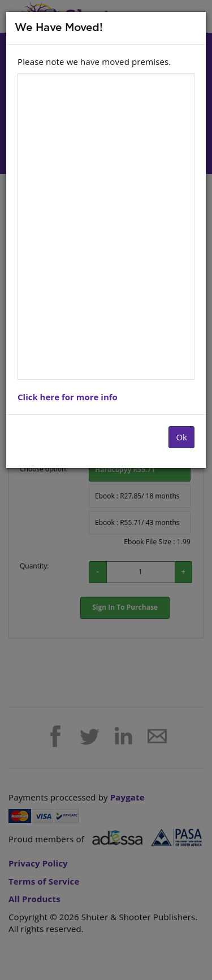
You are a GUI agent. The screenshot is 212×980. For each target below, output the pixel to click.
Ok (181, 437)
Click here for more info (68, 397)
